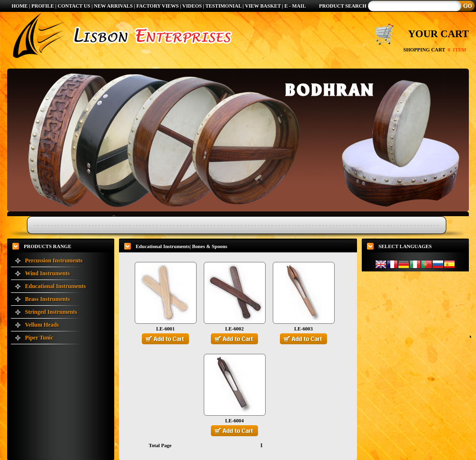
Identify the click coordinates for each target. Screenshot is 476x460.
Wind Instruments (48, 273)
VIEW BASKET (263, 6)
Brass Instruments (48, 299)
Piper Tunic (39, 338)
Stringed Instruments (51, 312)
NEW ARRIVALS (113, 6)
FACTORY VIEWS (159, 6)
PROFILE (43, 6)
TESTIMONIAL (223, 6)
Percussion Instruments (54, 260)
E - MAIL (295, 6)
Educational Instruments (56, 286)
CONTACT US (74, 6)
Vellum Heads (42, 325)
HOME (20, 6)
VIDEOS (193, 6)
